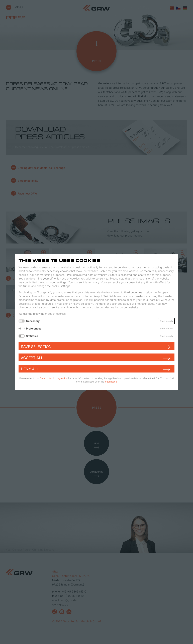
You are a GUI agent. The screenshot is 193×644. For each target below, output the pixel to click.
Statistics (32, 336)
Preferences (34, 328)
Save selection (36, 347)
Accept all (32, 358)
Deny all (30, 369)
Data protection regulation (54, 378)
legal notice (111, 382)
